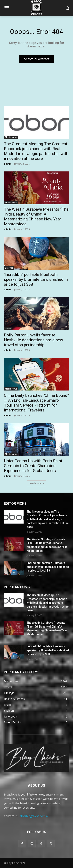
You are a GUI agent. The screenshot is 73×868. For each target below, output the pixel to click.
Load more (36, 483)
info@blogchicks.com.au (34, 816)
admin (8, 164)
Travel (8, 328)
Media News (11, 137)
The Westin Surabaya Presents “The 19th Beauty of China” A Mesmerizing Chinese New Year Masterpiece (36, 217)
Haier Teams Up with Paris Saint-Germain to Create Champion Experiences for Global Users (34, 466)
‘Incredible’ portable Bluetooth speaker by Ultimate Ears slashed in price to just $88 (36, 279)
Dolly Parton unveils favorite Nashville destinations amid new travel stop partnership (33, 340)
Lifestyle (9, 268)
